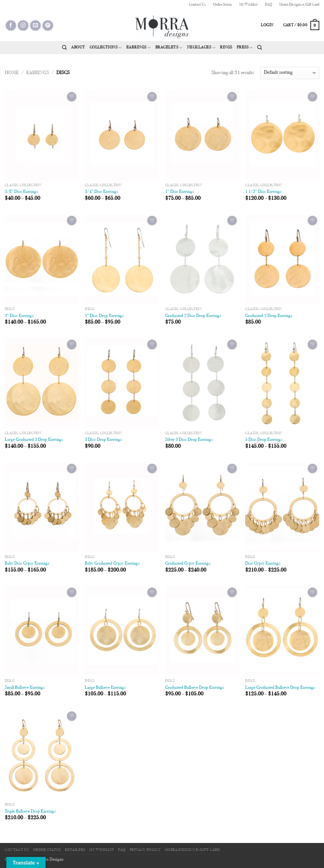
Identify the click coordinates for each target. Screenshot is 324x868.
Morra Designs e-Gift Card (299, 5)
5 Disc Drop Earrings (264, 440)
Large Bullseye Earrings (105, 688)
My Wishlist (248, 5)
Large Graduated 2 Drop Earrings (34, 440)
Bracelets (169, 48)
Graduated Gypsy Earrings (188, 564)
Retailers (75, 850)
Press (245, 48)
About (78, 48)
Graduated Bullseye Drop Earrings (195, 688)
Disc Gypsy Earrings (263, 564)
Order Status (223, 5)
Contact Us (197, 5)
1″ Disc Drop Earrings (104, 316)
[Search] (64, 48)
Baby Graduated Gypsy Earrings (112, 564)
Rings (226, 48)
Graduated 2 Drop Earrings (269, 316)
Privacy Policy (145, 850)
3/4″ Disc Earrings (101, 192)
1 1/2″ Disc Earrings (263, 192)
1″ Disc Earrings (180, 192)
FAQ (268, 5)
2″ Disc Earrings (19, 316)
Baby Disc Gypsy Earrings (27, 564)
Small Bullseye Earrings (25, 688)
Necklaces (201, 48)
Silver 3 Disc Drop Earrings (189, 440)
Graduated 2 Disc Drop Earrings (193, 316)
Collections (106, 48)
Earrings (139, 48)
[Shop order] (290, 73)
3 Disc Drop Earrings (103, 440)
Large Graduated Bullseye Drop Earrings (280, 688)
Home (12, 73)
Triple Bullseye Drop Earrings (30, 811)
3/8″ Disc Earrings (21, 192)
